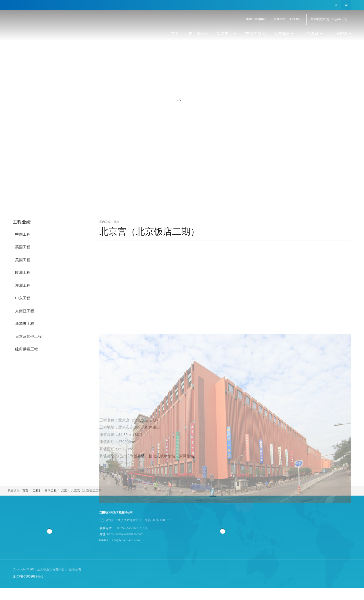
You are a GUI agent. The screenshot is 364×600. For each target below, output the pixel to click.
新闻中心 (226, 34)
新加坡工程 (25, 324)
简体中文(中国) (320, 19)
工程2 (37, 491)
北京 (64, 491)
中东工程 (23, 298)
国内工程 (51, 491)
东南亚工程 (25, 311)
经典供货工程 (27, 349)
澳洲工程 (23, 285)
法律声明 (280, 19)
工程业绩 (341, 34)
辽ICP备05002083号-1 (28, 576)
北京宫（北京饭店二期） (149, 231)
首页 (175, 34)
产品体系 (312, 34)
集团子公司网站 (258, 19)
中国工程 (23, 234)
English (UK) (339, 19)
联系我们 (296, 19)
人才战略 (283, 34)
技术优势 (255, 34)
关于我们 (198, 34)
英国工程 (23, 247)
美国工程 (23, 260)
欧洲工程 (23, 272)
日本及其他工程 (28, 336)
